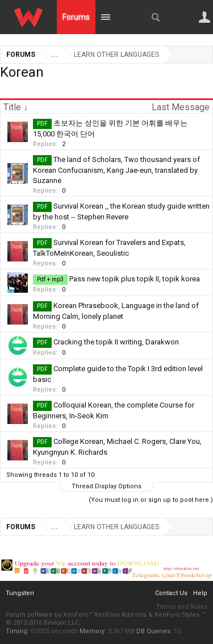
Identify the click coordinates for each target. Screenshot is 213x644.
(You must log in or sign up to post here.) (151, 500)
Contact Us (171, 593)
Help (200, 593)
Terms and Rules (182, 607)
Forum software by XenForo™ (50, 615)
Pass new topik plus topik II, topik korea (135, 279)
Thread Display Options (106, 486)
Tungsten (20, 593)
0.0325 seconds (54, 631)
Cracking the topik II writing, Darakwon (116, 342)
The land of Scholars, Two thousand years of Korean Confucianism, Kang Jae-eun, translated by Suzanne (116, 170)
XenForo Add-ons (120, 615)
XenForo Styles (177, 615)
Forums (76, 17)
